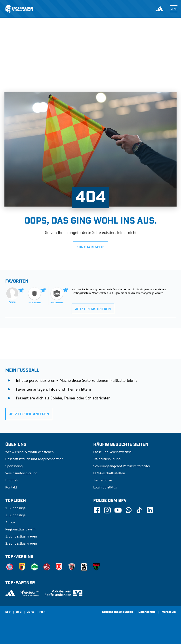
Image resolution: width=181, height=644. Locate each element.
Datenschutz (147, 612)
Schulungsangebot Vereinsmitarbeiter (122, 466)
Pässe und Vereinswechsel (113, 452)
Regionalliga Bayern (20, 529)
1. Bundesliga (15, 508)
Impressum (168, 612)
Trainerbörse (103, 480)
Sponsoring (14, 466)
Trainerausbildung (107, 459)
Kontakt (11, 487)
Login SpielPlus (105, 487)
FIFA (42, 612)
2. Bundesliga (15, 515)
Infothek (12, 480)
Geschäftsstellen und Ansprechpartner (34, 459)
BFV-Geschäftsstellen (109, 473)
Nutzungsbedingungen (118, 612)
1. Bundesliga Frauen (21, 536)
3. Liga (10, 522)
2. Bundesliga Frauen (21, 543)
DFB (19, 612)
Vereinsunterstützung (21, 473)
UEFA (30, 612)
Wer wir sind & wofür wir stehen (30, 452)
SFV (8, 612)
